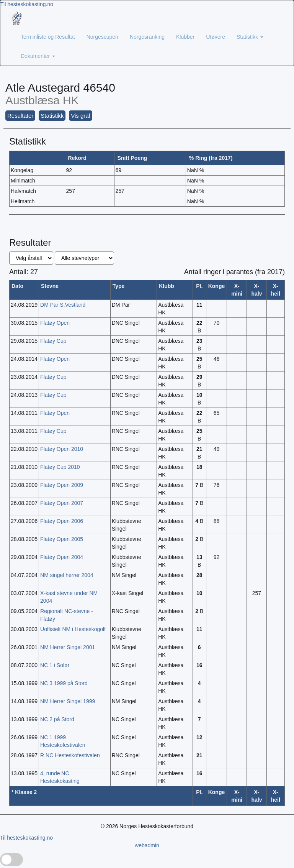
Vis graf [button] (81, 116)
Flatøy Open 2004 (62, 557)
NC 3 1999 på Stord (64, 683)
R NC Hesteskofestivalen (70, 755)
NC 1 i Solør (55, 665)
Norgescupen (102, 37)
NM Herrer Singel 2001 (68, 647)
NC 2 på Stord (57, 719)
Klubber (185, 37)
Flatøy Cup (53, 341)
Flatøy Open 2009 (62, 485)
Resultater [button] (20, 116)
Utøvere (216, 37)
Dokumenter (38, 56)
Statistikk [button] (52, 116)
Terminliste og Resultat (48, 37)
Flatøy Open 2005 (62, 539)
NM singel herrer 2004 (67, 575)
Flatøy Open (55, 323)
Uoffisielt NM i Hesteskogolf (73, 629)
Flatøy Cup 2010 (60, 467)
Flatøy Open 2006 (62, 521)
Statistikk (250, 37)
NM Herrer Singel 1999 (68, 701)
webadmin (147, 845)
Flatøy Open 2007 (62, 503)
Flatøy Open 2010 (62, 449)
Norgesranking (147, 37)
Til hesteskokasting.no (27, 4)
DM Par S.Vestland (63, 305)
